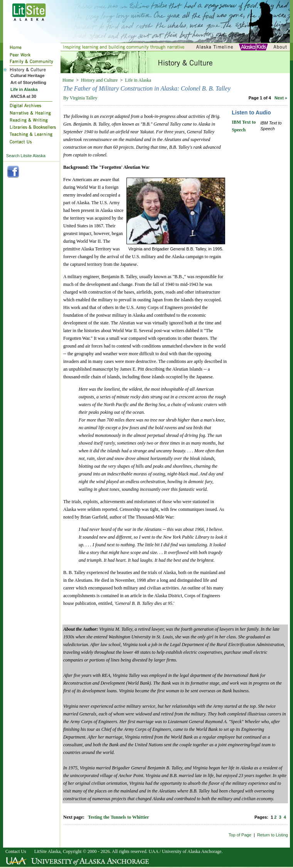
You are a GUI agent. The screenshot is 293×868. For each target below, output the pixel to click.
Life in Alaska (138, 80)
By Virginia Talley (80, 98)
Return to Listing (273, 835)
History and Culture (99, 80)
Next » (281, 98)
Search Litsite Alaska (26, 156)
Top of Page (240, 835)
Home (68, 80)
